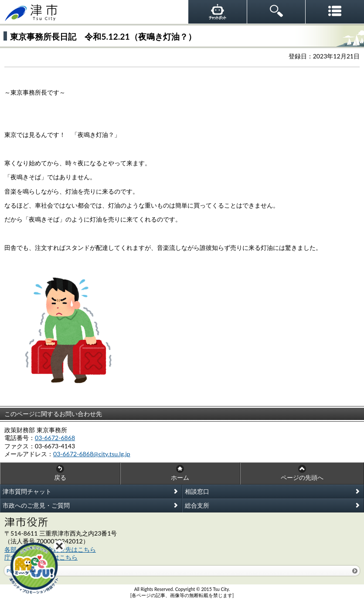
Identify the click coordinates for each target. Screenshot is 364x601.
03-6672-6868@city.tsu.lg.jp (92, 454)
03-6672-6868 (55, 438)
